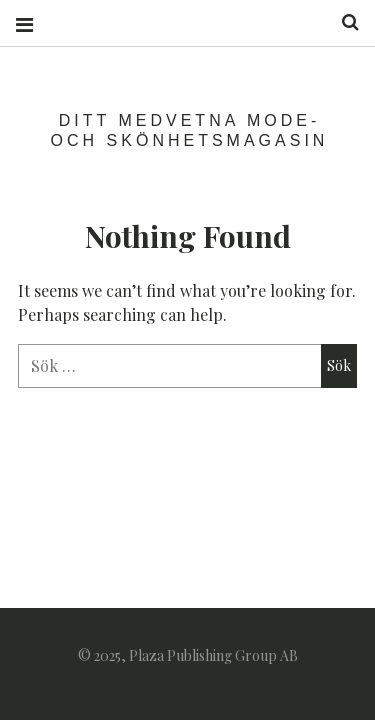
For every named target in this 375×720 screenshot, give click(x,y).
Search (343, 22)
